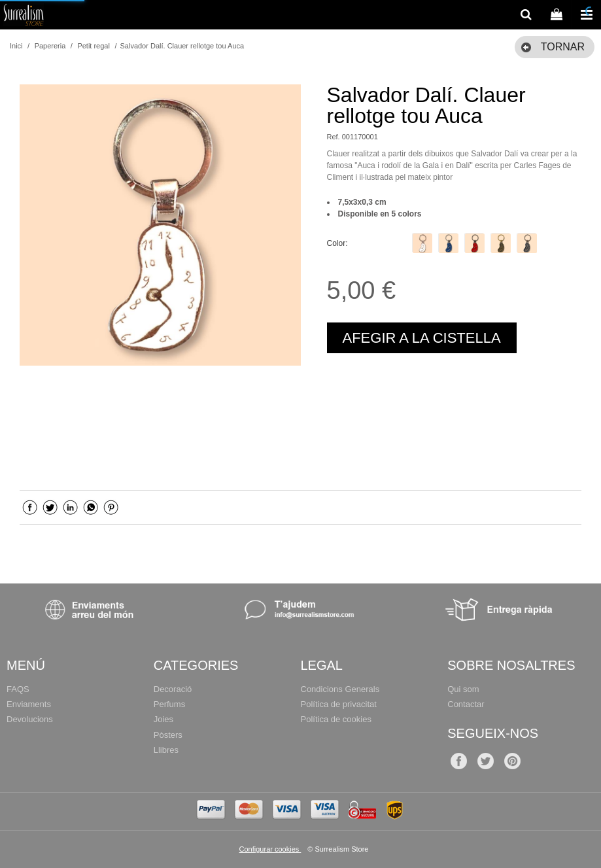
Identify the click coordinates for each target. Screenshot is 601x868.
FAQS (18, 689)
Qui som (463, 689)
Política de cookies (336, 719)
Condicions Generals (340, 689)
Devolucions (30, 719)
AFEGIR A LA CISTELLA (422, 338)
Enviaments (29, 704)
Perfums (169, 704)
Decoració (173, 689)
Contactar (466, 704)
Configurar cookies (270, 849)
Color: (337, 243)
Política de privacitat (339, 704)
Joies (163, 719)
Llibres (166, 750)
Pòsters (168, 735)
